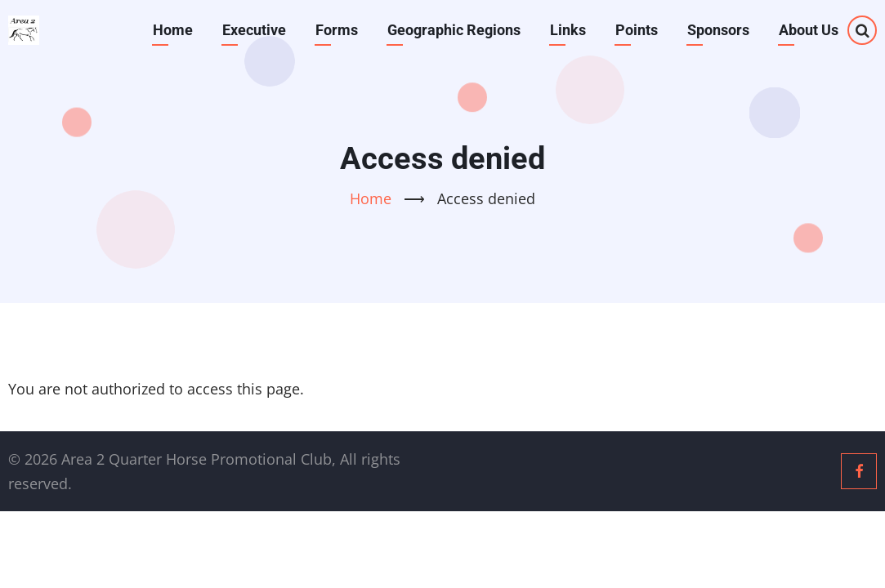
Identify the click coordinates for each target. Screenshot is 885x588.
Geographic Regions (454, 30)
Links (568, 30)
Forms (337, 30)
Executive (254, 30)
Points (637, 30)
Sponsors (718, 30)
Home (173, 30)
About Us (809, 30)
